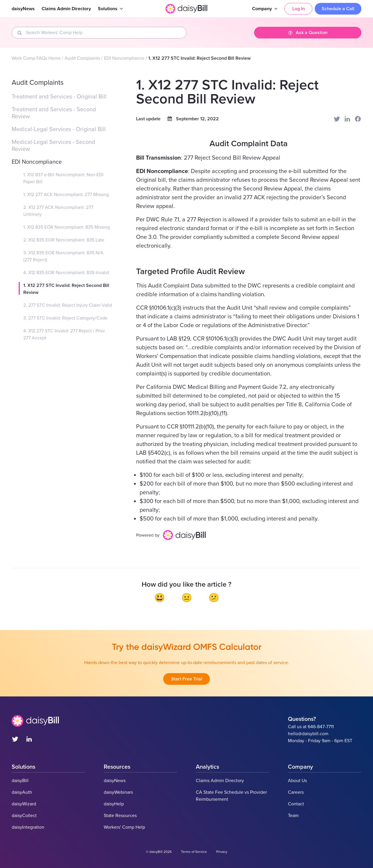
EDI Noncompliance (124, 58)
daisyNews (23, 9)
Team (293, 816)
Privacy (222, 852)
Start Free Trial (187, 679)
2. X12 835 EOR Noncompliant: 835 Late (64, 240)
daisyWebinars (118, 792)
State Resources (120, 816)
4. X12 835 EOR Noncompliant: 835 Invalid (66, 273)
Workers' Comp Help (124, 827)
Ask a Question (308, 33)
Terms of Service (194, 852)
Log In (299, 9)
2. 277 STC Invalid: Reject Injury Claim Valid (68, 305)
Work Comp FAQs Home (36, 58)
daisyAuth (22, 792)
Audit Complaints (82, 58)
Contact (296, 804)
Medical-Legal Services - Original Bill (59, 129)
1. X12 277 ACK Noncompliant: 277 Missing (66, 195)
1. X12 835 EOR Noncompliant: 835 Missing (67, 227)
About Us (297, 781)
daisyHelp (114, 804)
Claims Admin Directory (66, 9)
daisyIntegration (28, 827)
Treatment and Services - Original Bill (59, 97)
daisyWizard (24, 804)
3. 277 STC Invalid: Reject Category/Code (65, 318)
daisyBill (20, 781)
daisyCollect (24, 816)
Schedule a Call (338, 9)
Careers (296, 792)
